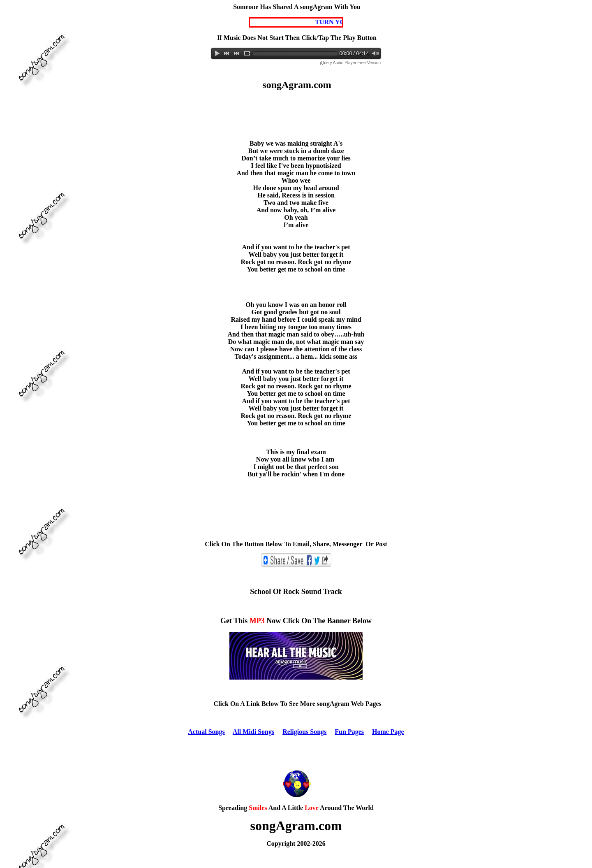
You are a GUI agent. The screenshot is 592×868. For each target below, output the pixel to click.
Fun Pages (349, 732)
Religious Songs (304, 732)
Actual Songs (206, 732)
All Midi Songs (253, 732)
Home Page (388, 732)
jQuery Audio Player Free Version (350, 63)
